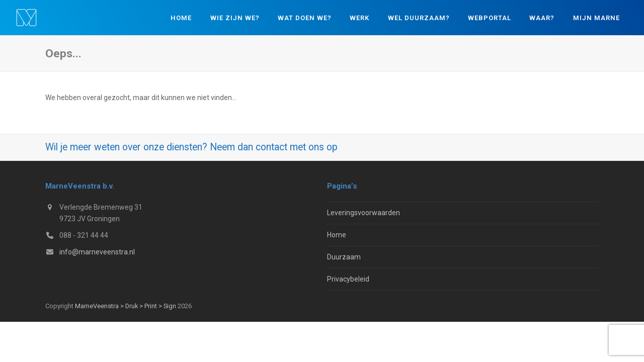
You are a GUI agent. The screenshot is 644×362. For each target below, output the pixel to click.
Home (337, 235)
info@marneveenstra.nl (97, 252)
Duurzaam (344, 257)
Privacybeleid (348, 279)
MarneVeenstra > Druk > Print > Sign (126, 306)
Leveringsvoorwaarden (364, 213)
